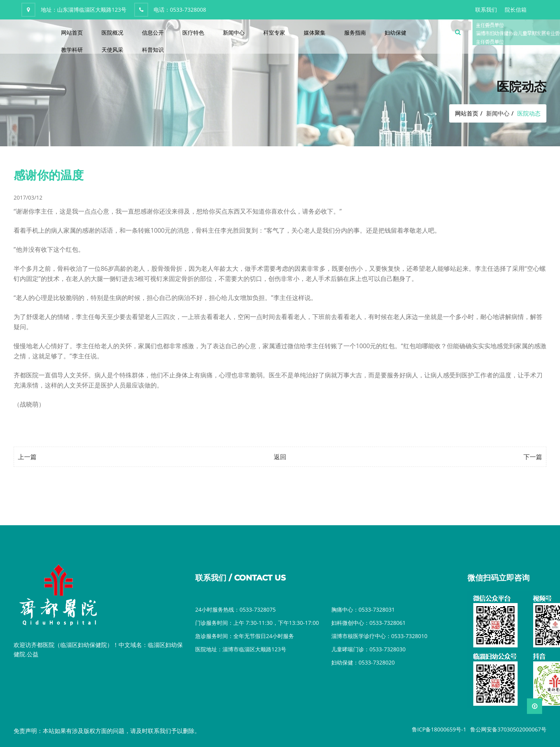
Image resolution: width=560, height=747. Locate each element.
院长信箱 (516, 10)
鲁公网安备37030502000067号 (508, 729)
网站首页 (72, 32)
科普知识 (153, 50)
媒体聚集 (315, 32)
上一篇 (27, 457)
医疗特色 (193, 32)
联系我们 (486, 10)
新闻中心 (234, 32)
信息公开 (153, 32)
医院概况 (112, 32)
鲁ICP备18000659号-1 (439, 729)
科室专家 (274, 32)
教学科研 (72, 50)
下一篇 (533, 457)
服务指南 (355, 32)
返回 (280, 457)
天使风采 (112, 50)
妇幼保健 (395, 32)
